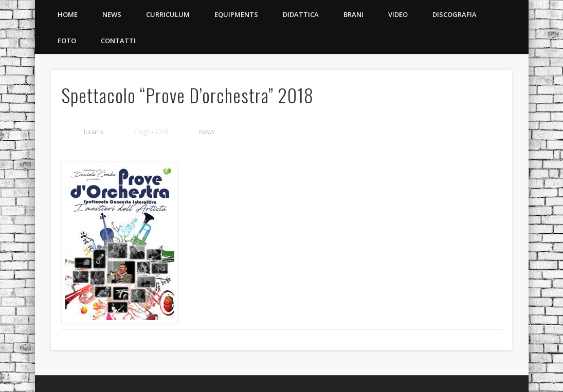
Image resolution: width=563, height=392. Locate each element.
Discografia (455, 14)
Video (398, 14)
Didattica (301, 14)
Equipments (236, 14)
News (112, 14)
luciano (93, 132)
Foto (67, 41)
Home (68, 14)
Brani (353, 14)
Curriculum (168, 14)
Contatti (118, 41)
